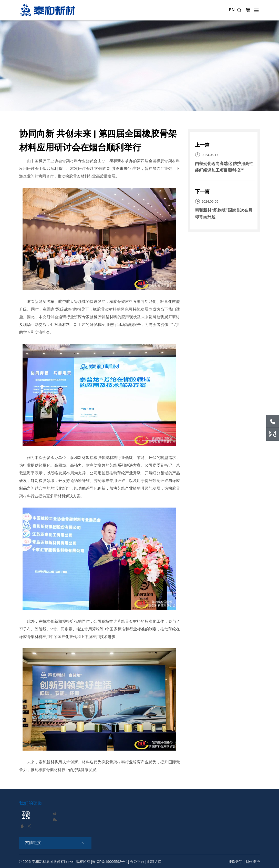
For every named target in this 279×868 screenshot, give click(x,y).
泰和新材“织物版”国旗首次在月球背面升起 (224, 213)
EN (232, 10)
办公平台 (137, 862)
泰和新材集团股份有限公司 (53, 862)
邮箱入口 (154, 862)
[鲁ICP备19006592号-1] (110, 862)
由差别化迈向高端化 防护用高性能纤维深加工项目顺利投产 (224, 167)
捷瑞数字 (235, 862)
